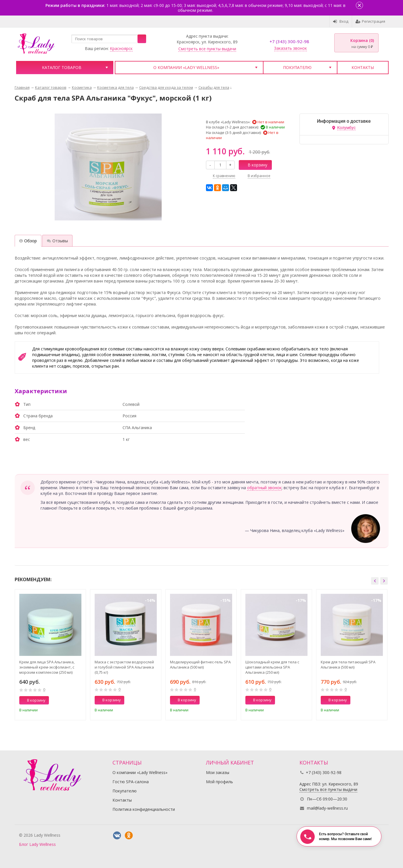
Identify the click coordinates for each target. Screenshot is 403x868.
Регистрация (370, 21)
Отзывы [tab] (57, 241)
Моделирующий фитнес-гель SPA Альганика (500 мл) (200, 665)
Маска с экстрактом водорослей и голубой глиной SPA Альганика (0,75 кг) (124, 667)
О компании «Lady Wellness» (186, 67)
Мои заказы (218, 772)
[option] (50, 655)
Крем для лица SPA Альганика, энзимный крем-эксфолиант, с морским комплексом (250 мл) (47, 667)
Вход (341, 21)
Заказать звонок (291, 48)
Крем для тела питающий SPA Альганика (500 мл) (348, 665)
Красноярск (121, 48)
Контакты (363, 67)
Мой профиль (219, 782)
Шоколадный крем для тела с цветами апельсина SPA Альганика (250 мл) (272, 667)
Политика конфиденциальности (144, 809)
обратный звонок (264, 488)
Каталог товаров (62, 67)
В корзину (254, 165)
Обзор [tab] (28, 241)
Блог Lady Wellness (37, 844)
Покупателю (297, 67)
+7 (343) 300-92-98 (289, 41)
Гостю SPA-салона (131, 782)
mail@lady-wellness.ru (327, 808)
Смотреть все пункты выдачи (207, 49)
